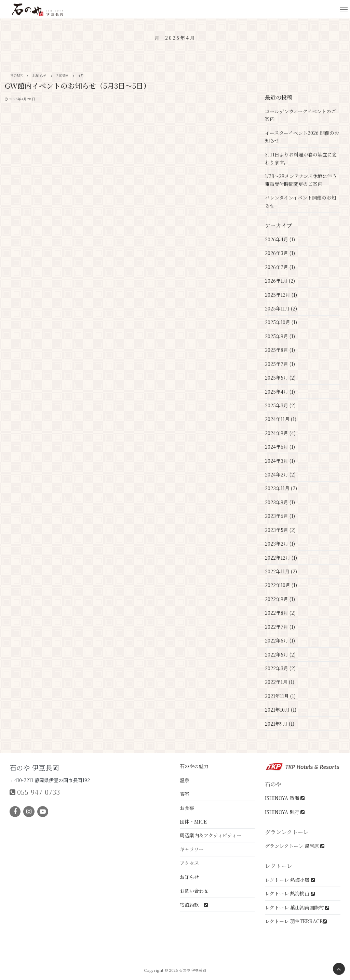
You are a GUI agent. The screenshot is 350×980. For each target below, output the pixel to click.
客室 (185, 794)
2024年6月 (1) (280, 447)
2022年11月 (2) (281, 571)
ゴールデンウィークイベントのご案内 (300, 115)
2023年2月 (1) (280, 544)
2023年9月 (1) (280, 502)
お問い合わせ (194, 891)
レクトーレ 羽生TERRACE (296, 921)
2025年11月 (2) (281, 308)
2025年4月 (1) (280, 392)
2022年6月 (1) (280, 640)
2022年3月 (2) (280, 668)
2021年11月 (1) (280, 696)
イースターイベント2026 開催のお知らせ (302, 137)
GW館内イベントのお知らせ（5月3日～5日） (78, 86)
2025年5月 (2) (280, 378)
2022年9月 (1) (280, 599)
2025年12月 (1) (281, 295)
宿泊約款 (194, 905)
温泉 (185, 780)
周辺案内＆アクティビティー (211, 835)
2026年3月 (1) (280, 253)
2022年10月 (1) (281, 585)
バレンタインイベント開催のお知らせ (300, 201)
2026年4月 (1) (280, 239)
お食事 (187, 808)
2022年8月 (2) (280, 613)
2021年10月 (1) (281, 710)
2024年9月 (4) (280, 433)
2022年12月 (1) (281, 558)
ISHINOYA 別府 (285, 812)
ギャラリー (192, 849)
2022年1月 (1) (280, 682)
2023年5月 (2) (280, 530)
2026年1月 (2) (280, 281)
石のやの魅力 (194, 766)
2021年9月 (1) (280, 724)
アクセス (189, 863)
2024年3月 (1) (280, 461)
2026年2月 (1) (280, 267)
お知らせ (189, 877)
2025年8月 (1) (280, 350)
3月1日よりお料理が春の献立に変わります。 (301, 158)
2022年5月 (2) (280, 654)
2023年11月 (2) (281, 488)
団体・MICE (193, 822)
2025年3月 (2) (280, 405)
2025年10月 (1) (281, 322)
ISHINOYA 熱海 (285, 798)
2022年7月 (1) (280, 627)
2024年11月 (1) (281, 419)
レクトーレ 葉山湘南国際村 (297, 907)
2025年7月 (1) (280, 364)
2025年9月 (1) (280, 336)
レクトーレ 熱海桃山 (290, 893)
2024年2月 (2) (280, 474)
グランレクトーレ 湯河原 (295, 846)
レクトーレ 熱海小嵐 (290, 880)
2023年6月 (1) (280, 516)
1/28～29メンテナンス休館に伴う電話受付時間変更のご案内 (301, 180)
